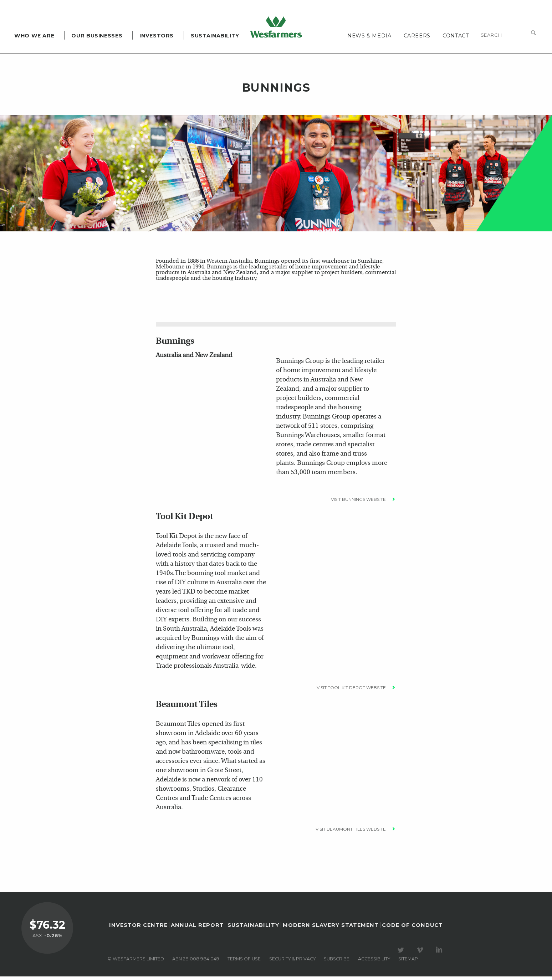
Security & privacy (292, 962)
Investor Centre (138, 929)
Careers (417, 36)
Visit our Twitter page (402, 954)
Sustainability (215, 36)
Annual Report (197, 929)
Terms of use (244, 962)
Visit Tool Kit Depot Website (351, 691)
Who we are (34, 36)
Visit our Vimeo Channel (421, 954)
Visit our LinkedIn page (440, 954)
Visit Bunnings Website (358, 503)
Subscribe (337, 962)
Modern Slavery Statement (331, 929)
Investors (157, 36)
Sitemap (408, 962)
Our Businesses (97, 36)
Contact (456, 36)
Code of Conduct (412, 929)
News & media (369, 36)
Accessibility (374, 962)
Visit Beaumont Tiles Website (351, 833)
